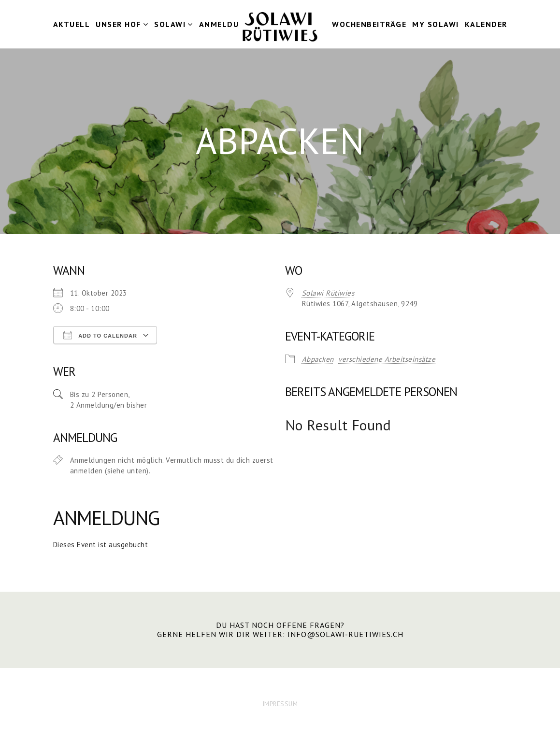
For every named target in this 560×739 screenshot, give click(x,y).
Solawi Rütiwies (328, 293)
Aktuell (72, 24)
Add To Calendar (100, 335)
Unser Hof (118, 24)
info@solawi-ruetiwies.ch (345, 634)
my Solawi (436, 24)
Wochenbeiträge (369, 24)
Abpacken (318, 359)
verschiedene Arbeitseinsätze (387, 359)
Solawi (170, 24)
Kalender (486, 24)
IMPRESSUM (280, 704)
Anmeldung (225, 24)
